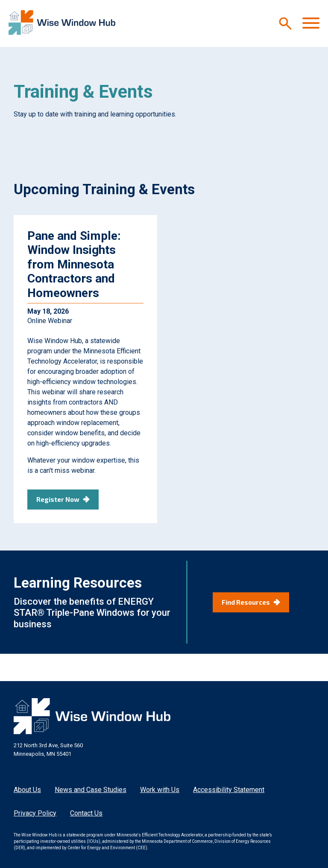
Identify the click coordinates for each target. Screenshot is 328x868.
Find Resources (246, 602)
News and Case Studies (91, 790)
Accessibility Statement (229, 790)
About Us (27, 790)
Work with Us (160, 790)
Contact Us (86, 813)
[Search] (285, 23)
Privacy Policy (35, 813)
